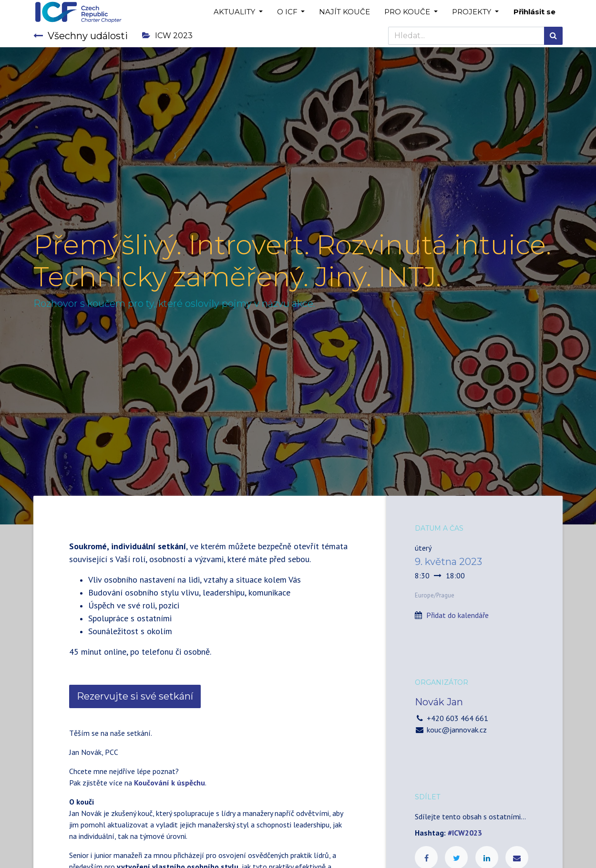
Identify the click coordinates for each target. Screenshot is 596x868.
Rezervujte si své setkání (135, 696)
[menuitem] (344, 12)
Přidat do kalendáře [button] (457, 615)
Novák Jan (439, 702)
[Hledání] (553, 36)
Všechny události (81, 36)
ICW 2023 (167, 36)
